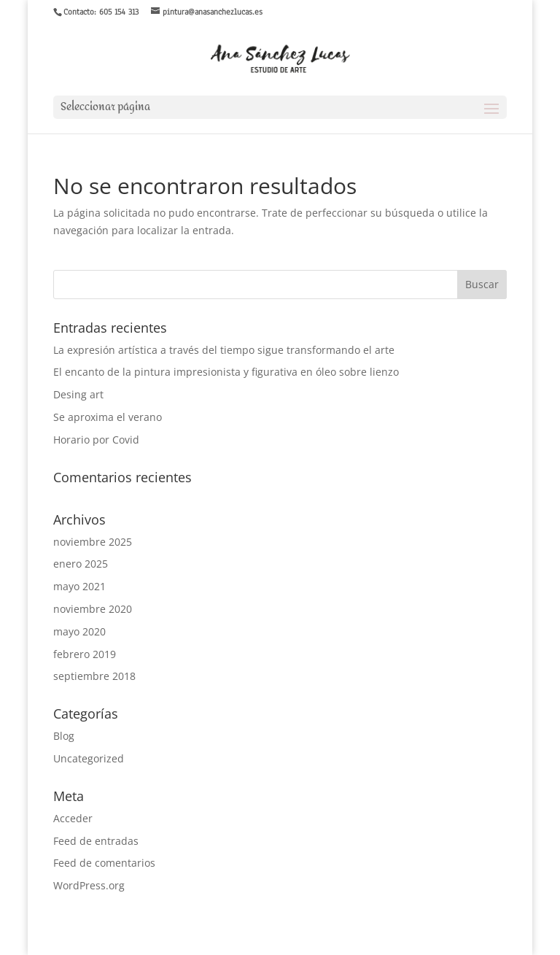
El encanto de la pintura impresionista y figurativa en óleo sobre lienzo (226, 372)
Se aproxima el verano (108, 417)
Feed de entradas (96, 841)
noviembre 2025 (93, 542)
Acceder (73, 818)
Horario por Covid (96, 440)
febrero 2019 (85, 654)
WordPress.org (89, 885)
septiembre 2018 (94, 676)
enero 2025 (81, 564)
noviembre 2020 (93, 609)
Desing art (78, 394)
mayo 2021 (79, 586)
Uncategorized (89, 758)
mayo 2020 (79, 631)
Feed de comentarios (104, 863)
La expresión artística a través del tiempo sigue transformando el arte (224, 350)
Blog (64, 736)
